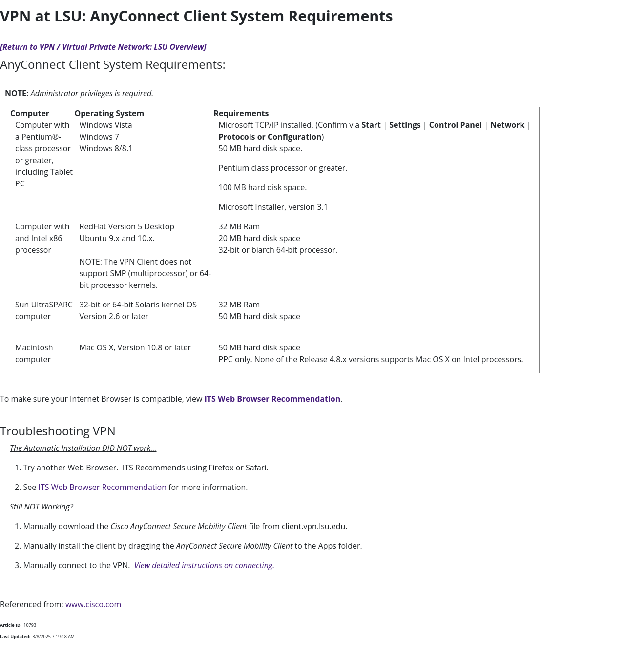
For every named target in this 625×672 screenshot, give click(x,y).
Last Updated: (15, 637)
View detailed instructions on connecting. (204, 565)
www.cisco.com (93, 604)
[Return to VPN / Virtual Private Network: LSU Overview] (103, 47)
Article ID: (11, 625)
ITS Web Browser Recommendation (273, 399)
